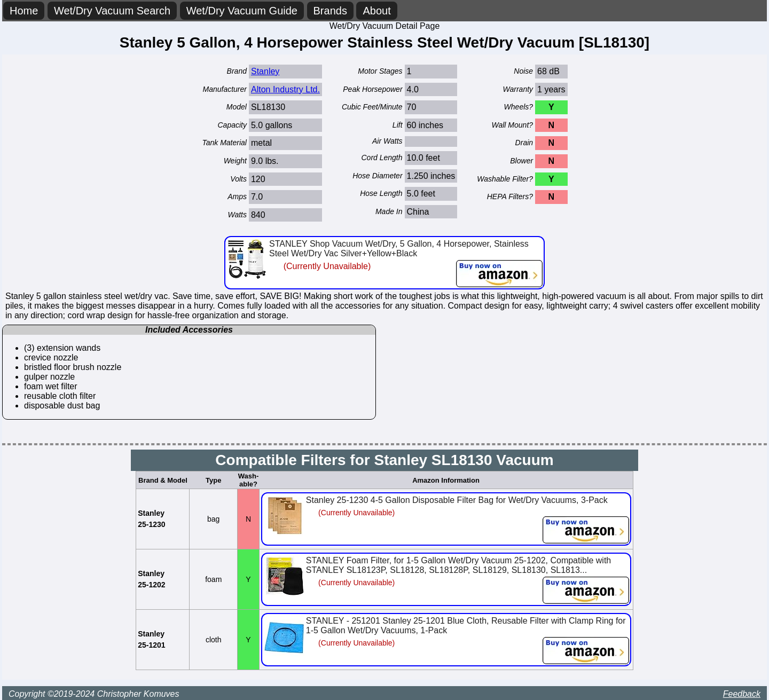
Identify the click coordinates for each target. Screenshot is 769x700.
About (376, 11)
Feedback (742, 694)
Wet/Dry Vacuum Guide (242, 11)
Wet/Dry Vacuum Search (112, 11)
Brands (330, 11)
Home (24, 11)
